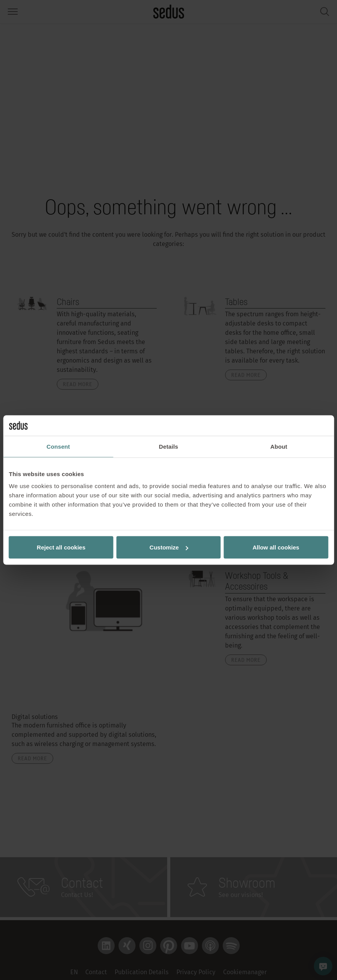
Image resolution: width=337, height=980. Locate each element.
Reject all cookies (61, 547)
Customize (169, 547)
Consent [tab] (58, 446)
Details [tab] (169, 446)
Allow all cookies (276, 547)
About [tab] (279, 446)
